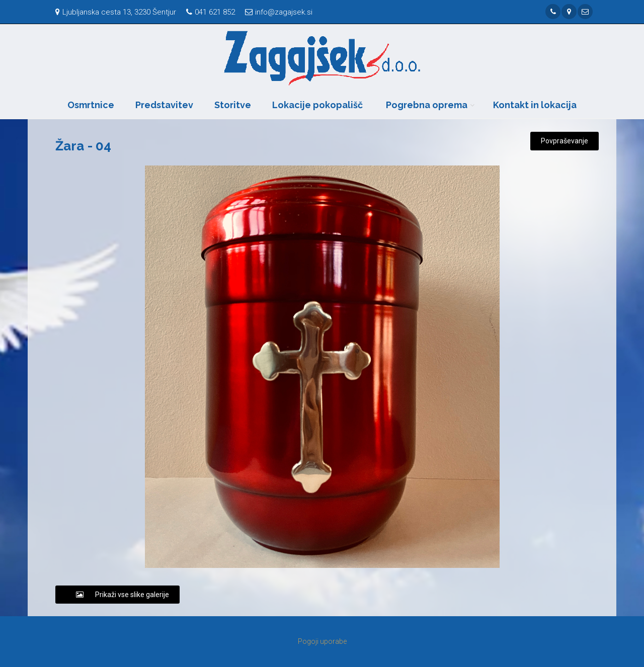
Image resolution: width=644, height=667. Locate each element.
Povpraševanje (565, 141)
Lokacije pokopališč (317, 105)
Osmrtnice (91, 105)
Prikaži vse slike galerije (117, 595)
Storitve (233, 105)
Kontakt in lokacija (535, 105)
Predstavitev (164, 105)
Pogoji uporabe (322, 641)
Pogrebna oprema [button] (427, 105)
